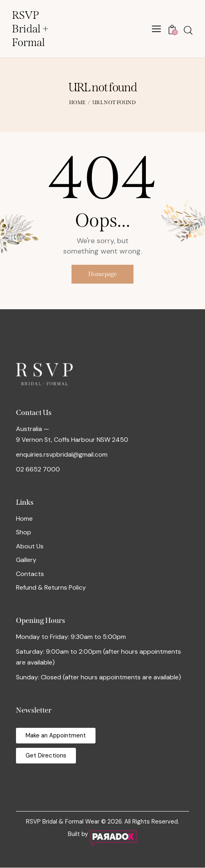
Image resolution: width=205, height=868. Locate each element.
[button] (156, 29)
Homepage (103, 274)
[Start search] (188, 30)
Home (77, 102)
